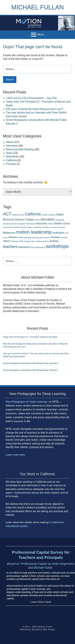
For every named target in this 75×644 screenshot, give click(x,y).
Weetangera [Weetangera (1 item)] (40, 247)
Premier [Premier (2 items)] (55, 237)
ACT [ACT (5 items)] (7, 214)
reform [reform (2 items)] (7, 241)
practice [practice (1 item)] (47, 238)
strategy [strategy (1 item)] (39, 241)
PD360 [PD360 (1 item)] (20, 238)
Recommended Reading (20, 149)
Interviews (12, 146)
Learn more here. (16, 455)
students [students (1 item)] (46, 241)
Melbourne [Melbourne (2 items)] (9, 233)
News (9, 153)
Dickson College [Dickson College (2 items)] (24, 219)
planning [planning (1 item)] (35, 238)
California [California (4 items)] (33, 214)
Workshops (12, 157)
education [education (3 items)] (48, 219)
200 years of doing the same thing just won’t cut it (34, 109)
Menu (40, 35)
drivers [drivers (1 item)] (37, 220)
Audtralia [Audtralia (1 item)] (15, 215)
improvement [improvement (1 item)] (8, 227)
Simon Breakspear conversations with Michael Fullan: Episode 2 (31, 363)
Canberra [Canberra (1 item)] (52, 215)
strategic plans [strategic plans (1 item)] (29, 241)
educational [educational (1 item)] (60, 220)
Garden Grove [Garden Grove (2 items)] (62, 223)
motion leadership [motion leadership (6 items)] (34, 232)
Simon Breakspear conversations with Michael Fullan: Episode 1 (31, 370)
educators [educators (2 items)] (41, 223)
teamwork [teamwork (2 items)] (24, 247)
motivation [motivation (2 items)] (58, 233)
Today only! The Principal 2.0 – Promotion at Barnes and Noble (30, 337)
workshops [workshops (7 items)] (57, 246)
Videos (10, 142)
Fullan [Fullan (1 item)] (50, 224)
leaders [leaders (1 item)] (30, 227)
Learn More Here (41, 602)
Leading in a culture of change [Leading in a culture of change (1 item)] (54, 227)
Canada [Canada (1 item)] (44, 215)
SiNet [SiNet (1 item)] (21, 241)
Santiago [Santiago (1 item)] (15, 241)
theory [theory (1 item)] (33, 247)
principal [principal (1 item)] (64, 238)
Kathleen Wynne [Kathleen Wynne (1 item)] (20, 227)
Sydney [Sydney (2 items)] (54, 241)
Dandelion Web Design (43, 630)
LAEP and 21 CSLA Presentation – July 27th (32, 98)
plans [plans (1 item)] (41, 238)
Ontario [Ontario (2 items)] (13, 237)
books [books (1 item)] (22, 215)
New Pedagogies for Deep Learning (26, 402)
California (12, 160)
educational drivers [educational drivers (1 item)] (10, 224)
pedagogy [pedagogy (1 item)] (27, 238)
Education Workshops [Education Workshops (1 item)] (26, 224)
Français (11, 164)
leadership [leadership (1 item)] (37, 227)
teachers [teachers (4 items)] (10, 247)
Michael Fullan (38, 7)
